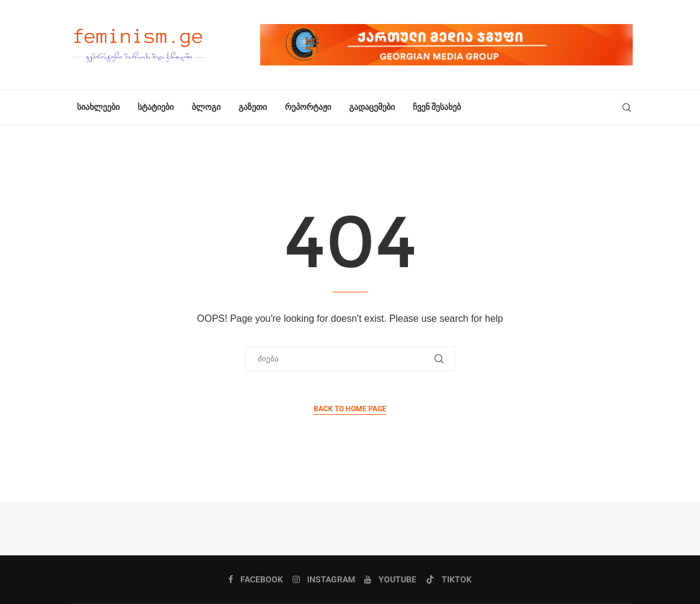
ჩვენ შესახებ (437, 107)
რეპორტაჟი (308, 107)
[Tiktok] (449, 579)
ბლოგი (206, 107)
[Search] (627, 107)
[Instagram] (324, 579)
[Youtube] (390, 579)
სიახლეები (98, 107)
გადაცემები (372, 107)
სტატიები (156, 107)
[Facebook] (256, 579)
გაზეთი (253, 107)
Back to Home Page (350, 409)
